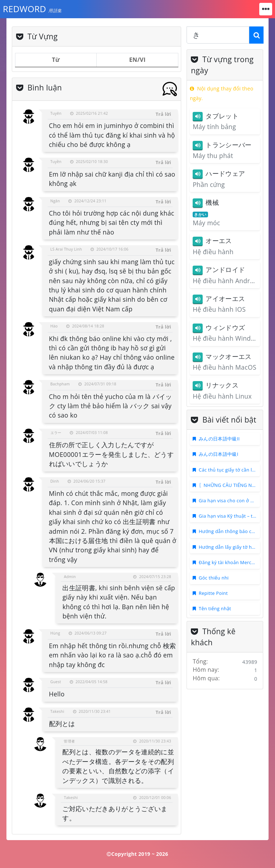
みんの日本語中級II (219, 439)
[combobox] (218, 35)
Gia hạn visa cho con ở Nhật (230, 500)
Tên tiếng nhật (215, 608)
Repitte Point (213, 593)
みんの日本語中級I (218, 454)
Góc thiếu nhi (214, 578)
